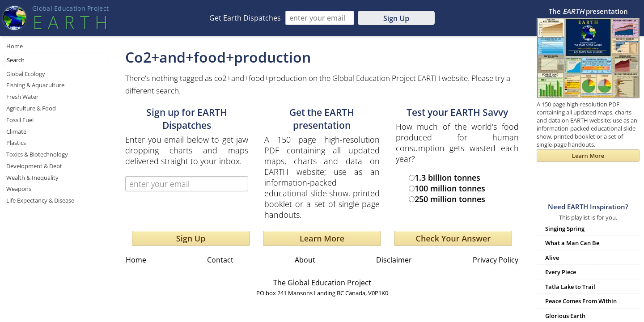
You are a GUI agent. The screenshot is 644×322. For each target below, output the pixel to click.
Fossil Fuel (20, 120)
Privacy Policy (496, 260)
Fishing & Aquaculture (35, 85)
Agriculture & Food (31, 108)
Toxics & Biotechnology (37, 154)
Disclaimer (394, 260)
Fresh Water (22, 97)
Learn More (322, 238)
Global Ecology (26, 74)
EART (70, 22)
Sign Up (396, 18)
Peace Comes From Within (581, 301)
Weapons (19, 189)
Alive (552, 258)
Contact (220, 260)
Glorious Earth (565, 316)
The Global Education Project (322, 283)
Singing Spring (565, 229)
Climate (16, 131)
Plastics (16, 143)
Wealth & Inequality (32, 178)
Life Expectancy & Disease (40, 200)
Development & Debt (34, 166)
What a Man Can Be (572, 243)
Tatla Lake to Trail (570, 287)
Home (15, 46)
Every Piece (561, 272)
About (305, 260)
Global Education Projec (70, 8)
